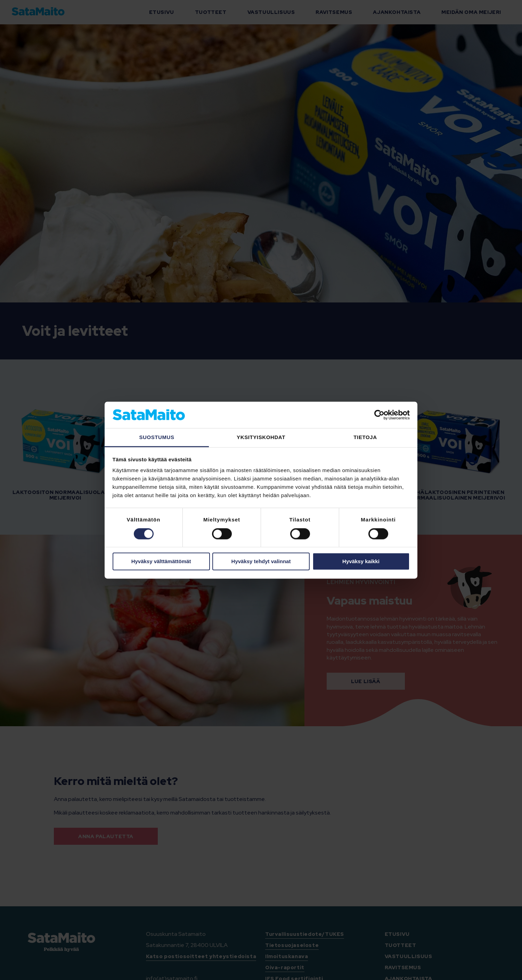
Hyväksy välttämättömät (161, 562)
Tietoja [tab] (365, 438)
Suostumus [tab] (157, 438)
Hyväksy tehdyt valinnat (261, 562)
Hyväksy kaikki (361, 562)
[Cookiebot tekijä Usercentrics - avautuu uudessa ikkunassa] (379, 415)
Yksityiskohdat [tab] (261, 438)
